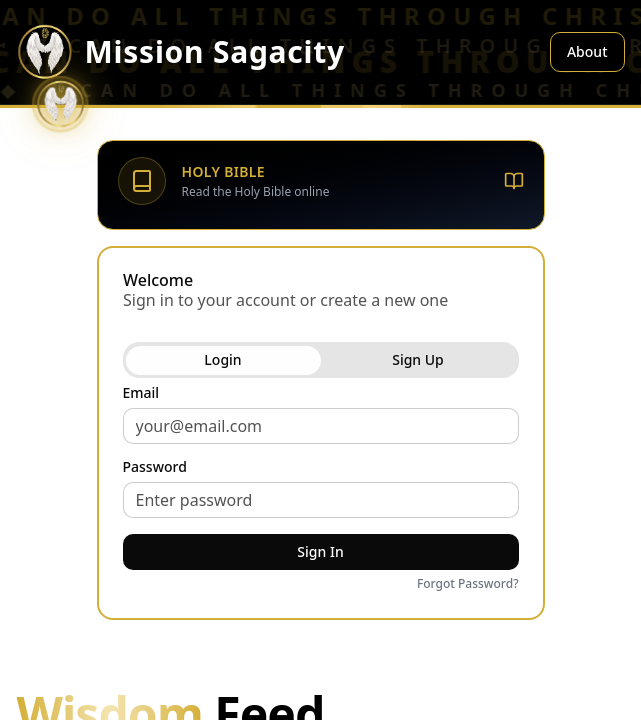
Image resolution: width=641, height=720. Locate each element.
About (587, 51)
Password (155, 467)
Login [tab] (222, 359)
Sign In (320, 551)
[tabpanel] (321, 490)
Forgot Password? (468, 584)
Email (141, 393)
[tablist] (321, 360)
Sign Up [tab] (418, 359)
